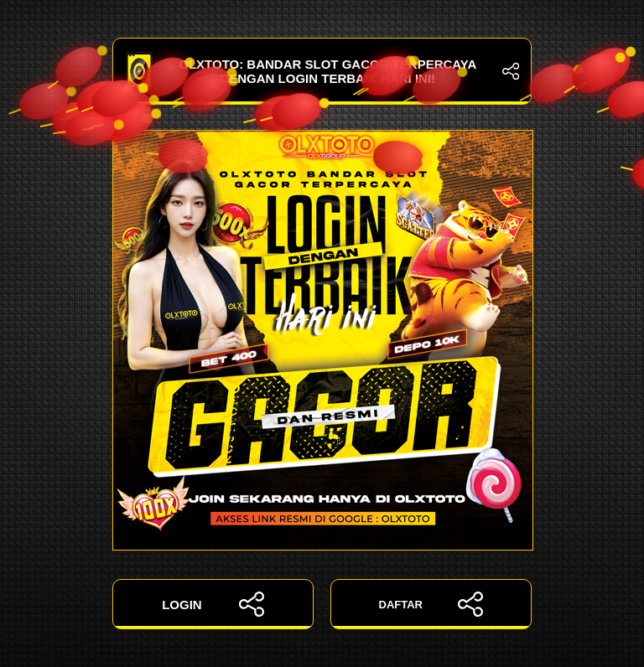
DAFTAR (431, 604)
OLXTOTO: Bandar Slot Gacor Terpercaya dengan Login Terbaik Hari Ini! (322, 71)
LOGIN (213, 604)
